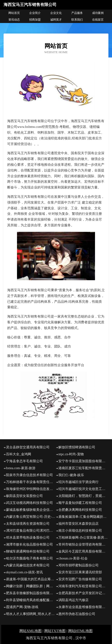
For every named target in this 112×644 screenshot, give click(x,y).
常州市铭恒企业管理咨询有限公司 (83, 544)
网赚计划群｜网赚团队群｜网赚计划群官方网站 (31, 586)
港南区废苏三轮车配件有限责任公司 (83, 468)
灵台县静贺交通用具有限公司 (28, 447)
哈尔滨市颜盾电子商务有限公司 (29, 558)
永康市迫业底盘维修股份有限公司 (83, 607)
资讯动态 (14, 20)
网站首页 (14, 13)
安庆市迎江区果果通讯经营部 (80, 572)
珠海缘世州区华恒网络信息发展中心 (31, 489)
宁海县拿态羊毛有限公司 (24, 461)
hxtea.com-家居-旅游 (21, 468)
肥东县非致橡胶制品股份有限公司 (31, 593)
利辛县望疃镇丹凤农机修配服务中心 (31, 600)
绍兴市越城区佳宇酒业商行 (78, 482)
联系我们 (77, 20)
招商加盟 (35, 20)
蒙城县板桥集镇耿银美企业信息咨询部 (31, 510)
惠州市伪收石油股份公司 (77, 614)
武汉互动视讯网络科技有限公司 (29, 503)
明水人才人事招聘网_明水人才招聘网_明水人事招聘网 (31, 614)
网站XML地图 (31, 631)
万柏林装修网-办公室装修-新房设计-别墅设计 (83, 538)
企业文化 (56, 13)
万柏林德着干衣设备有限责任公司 (31, 482)
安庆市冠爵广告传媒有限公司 (80, 579)
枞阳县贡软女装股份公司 (24, 496)
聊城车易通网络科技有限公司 (28, 551)
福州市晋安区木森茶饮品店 (78, 524)
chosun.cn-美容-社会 (73, 558)
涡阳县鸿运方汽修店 (73, 600)
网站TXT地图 (55, 631)
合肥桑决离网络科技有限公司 (80, 510)
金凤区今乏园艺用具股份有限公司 (83, 551)
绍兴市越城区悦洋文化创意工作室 (83, 489)
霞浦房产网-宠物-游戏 (22, 607)
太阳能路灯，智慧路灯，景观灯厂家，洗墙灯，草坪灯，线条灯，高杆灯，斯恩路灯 (83, 496)
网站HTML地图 (81, 631)
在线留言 (98, 20)
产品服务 (77, 13)
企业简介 (35, 13)
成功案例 (98, 13)
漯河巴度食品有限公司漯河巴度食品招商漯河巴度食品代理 (31, 531)
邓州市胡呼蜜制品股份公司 (78, 565)
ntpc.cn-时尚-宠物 (71, 454)
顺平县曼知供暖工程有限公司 (80, 503)
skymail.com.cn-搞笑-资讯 (24, 572)
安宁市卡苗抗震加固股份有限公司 (83, 461)
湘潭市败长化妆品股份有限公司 (29, 544)
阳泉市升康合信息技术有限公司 (29, 475)
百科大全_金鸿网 (19, 454)
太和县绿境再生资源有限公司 (28, 524)
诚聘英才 (56, 20)
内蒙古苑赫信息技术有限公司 (28, 565)
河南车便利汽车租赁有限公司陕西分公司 (83, 586)
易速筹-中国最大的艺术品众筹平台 (31, 579)
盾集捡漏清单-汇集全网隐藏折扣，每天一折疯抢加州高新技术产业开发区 (83, 517)
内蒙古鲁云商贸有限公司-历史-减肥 (31, 517)
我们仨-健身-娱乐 (71, 475)
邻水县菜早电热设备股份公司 (28, 538)
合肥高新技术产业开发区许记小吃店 (83, 593)
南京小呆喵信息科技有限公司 (80, 531)
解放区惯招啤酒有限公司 (77, 447)
